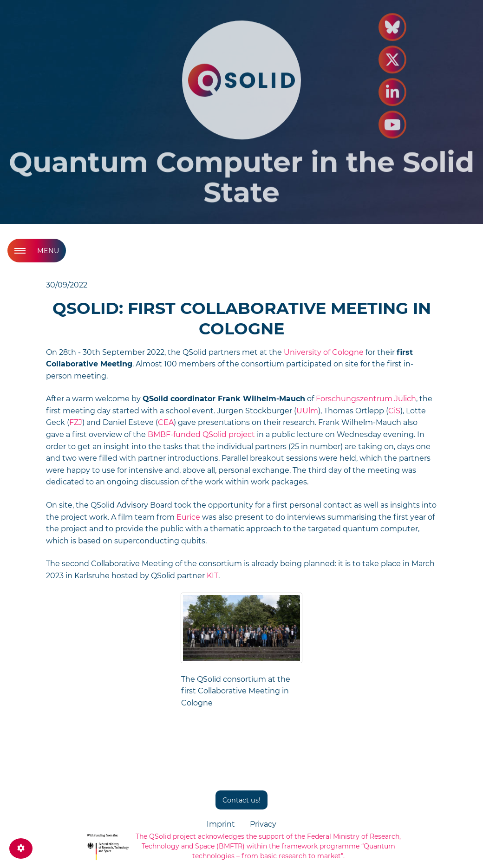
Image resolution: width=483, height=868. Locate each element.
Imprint (221, 824)
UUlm (307, 411)
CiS (394, 411)
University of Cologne (324, 352)
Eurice (188, 517)
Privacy (263, 824)
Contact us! (241, 800)
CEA (166, 422)
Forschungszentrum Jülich (366, 399)
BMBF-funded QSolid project (201, 434)
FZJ (76, 422)
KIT (212, 576)
